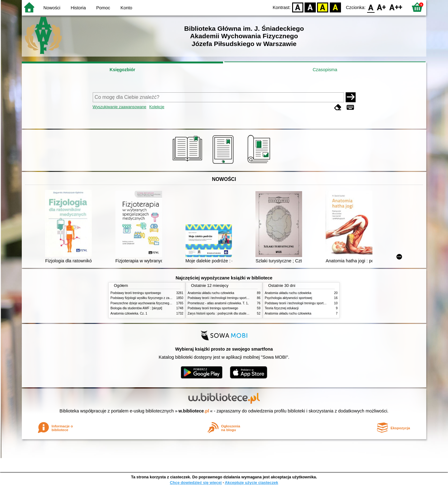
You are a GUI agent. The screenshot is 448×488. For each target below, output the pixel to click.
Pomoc (103, 8)
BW (310, 7)
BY (335, 7)
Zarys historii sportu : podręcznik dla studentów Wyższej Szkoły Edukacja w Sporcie (246, 313)
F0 (371, 7)
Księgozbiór (122, 70)
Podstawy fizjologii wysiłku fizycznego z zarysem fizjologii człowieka (157, 298)
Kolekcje (157, 107)
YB (323, 7)
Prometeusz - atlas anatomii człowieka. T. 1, (218, 303)
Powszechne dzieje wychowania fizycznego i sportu (146, 303)
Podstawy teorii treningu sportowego (136, 293)
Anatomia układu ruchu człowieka (211, 293)
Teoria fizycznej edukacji (282, 308)
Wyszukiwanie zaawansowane (120, 107)
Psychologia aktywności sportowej (288, 298)
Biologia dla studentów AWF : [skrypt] (136, 308)
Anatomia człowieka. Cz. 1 (129, 313)
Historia (78, 8)
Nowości (52, 8)
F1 (382, 7)
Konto (126, 8)
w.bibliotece (194, 411)
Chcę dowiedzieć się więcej (196, 483)
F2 (396, 7)
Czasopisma (325, 70)
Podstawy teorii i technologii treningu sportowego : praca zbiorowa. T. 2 (237, 298)
